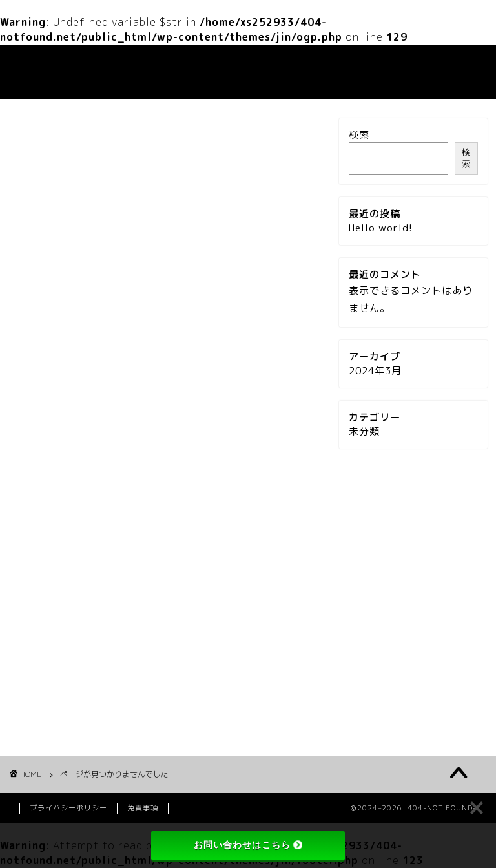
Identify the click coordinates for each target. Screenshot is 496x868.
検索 (359, 135)
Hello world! (381, 228)
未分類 (68, 719)
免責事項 (143, 808)
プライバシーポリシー (68, 808)
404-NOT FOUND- (48, 72)
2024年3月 (375, 371)
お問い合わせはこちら (248, 845)
